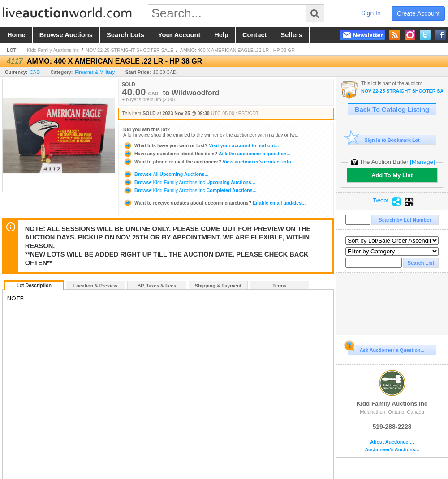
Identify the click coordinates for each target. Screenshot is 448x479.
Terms (279, 286)
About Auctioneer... (392, 442)
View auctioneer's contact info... (209, 162)
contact (255, 35)
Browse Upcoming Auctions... (166, 174)
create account (418, 13)
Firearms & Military (95, 72)
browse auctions (66, 35)
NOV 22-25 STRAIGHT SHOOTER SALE (129, 50)
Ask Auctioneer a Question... (386, 349)
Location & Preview (95, 286)
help (221, 35)
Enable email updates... (214, 203)
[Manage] (422, 162)
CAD (35, 72)
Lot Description (34, 285)
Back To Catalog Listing (392, 110)
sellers (292, 35)
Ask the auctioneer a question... (207, 154)
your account (179, 35)
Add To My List (392, 175)
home (16, 35)
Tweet (381, 201)
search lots (125, 35)
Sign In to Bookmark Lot (384, 140)
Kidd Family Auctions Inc (53, 50)
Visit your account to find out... (201, 145)
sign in (371, 13)
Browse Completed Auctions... (190, 190)
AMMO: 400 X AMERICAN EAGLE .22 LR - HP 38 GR (237, 50)
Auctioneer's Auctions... (392, 450)
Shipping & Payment (218, 286)
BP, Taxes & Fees (157, 286)
